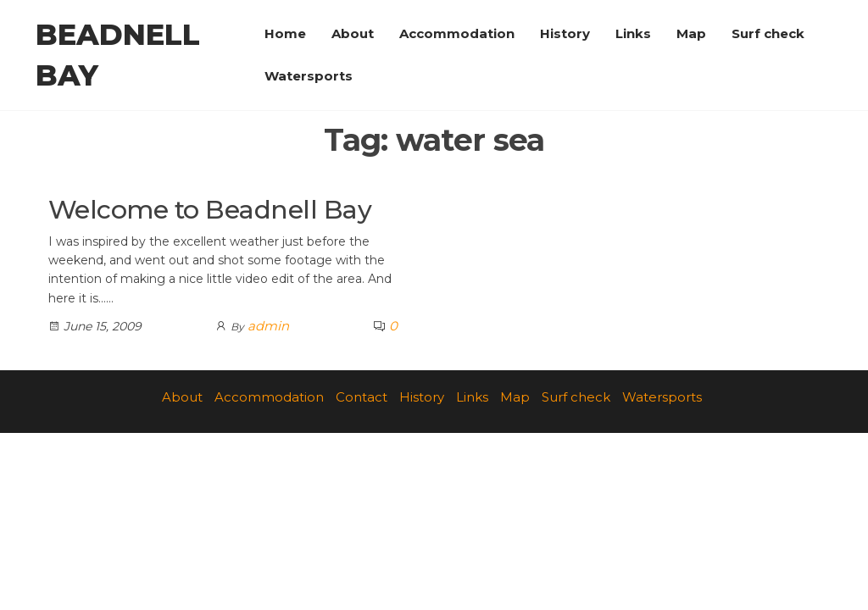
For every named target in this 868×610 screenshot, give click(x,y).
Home (285, 33)
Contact (362, 397)
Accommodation (457, 33)
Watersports (309, 76)
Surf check (768, 33)
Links (633, 33)
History (565, 33)
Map (691, 33)
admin (268, 326)
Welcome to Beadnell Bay (210, 210)
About (353, 33)
